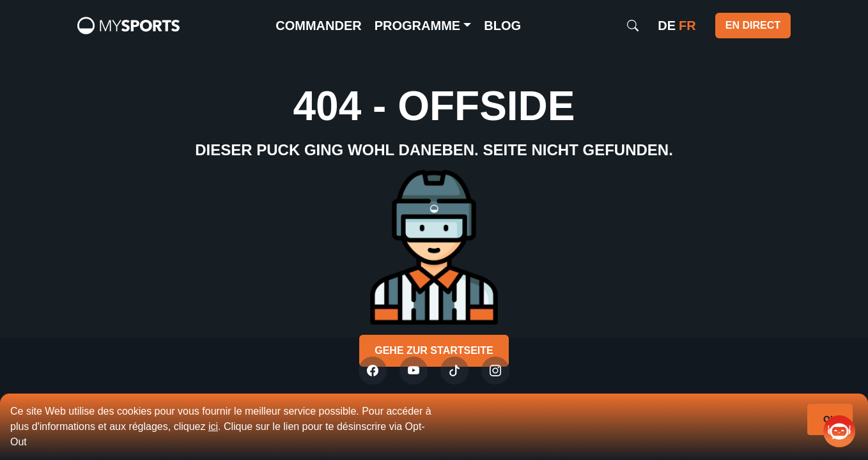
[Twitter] (373, 371)
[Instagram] (495, 371)
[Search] (633, 26)
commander (318, 26)
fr (687, 26)
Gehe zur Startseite (434, 350)
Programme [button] (417, 26)
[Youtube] (414, 371)
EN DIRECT (753, 25)
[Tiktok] (454, 371)
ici (213, 426)
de (667, 26)
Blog (502, 26)
